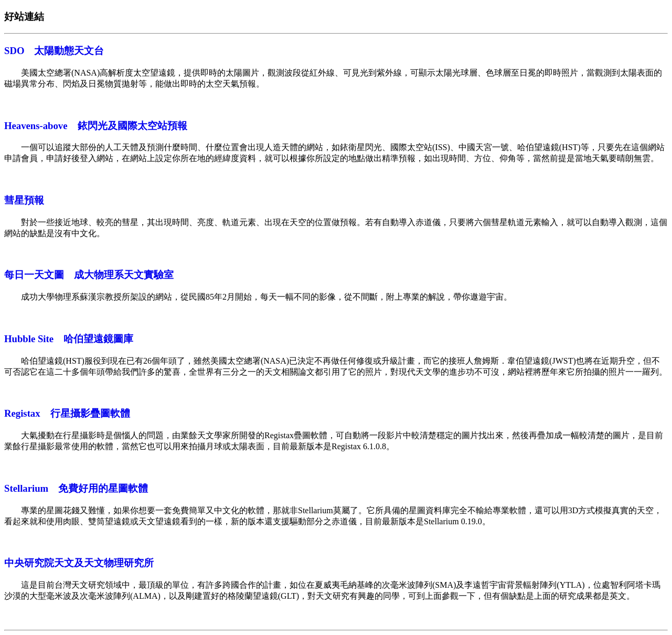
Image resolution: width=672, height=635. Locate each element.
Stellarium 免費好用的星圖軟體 (76, 488)
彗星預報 (24, 200)
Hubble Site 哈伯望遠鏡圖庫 (69, 339)
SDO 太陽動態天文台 (54, 51)
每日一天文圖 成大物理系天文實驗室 (89, 275)
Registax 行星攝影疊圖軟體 (67, 413)
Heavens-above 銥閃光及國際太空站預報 (96, 126)
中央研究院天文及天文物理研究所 (79, 563)
